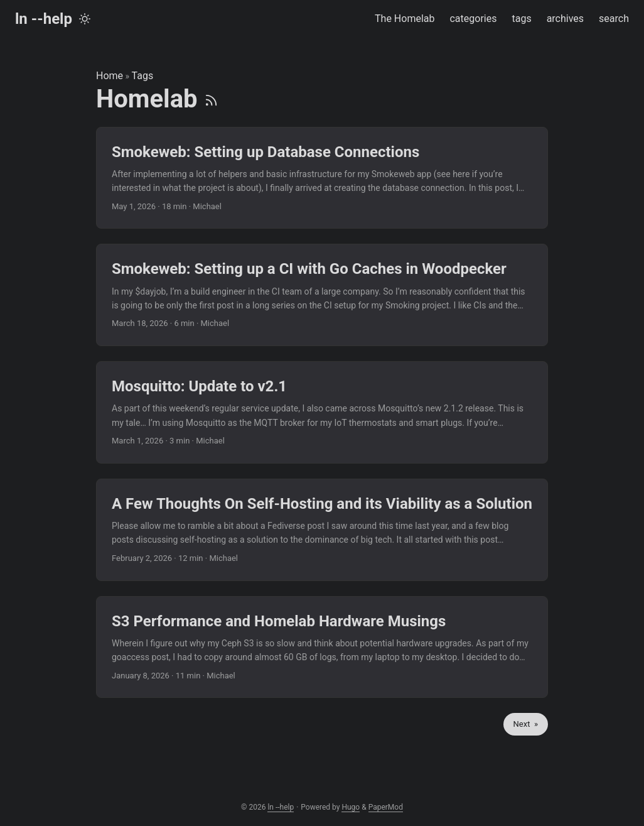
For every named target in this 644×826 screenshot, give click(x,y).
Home (110, 76)
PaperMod (386, 807)
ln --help (44, 19)
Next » (526, 724)
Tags (143, 76)
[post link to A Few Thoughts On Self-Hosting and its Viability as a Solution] (322, 530)
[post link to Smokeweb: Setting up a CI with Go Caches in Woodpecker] (322, 295)
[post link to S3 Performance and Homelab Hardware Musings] (322, 647)
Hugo (351, 807)
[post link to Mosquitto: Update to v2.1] (322, 412)
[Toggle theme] (85, 19)
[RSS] (211, 99)
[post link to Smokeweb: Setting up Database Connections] (322, 178)
